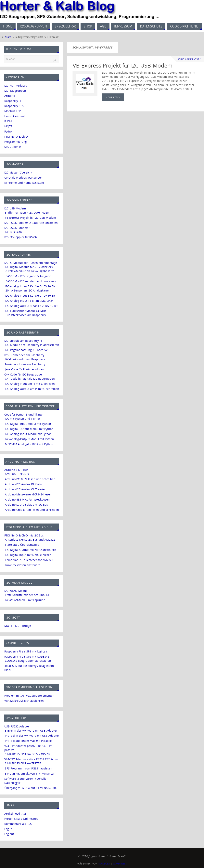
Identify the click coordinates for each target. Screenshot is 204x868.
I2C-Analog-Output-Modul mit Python (29, 439)
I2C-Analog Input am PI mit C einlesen (30, 384)
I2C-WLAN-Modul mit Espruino (25, 600)
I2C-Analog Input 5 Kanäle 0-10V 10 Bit (30, 286)
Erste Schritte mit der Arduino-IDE (27, 595)
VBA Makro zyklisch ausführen (24, 701)
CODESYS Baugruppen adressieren (28, 661)
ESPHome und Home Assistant (24, 183)
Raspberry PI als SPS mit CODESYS (27, 656)
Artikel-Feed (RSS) (16, 814)
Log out (9, 834)
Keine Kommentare (189, 59)
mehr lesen (113, 97)
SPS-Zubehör (13, 147)
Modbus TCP (13, 111)
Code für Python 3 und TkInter (24, 414)
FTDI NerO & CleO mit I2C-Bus (24, 535)
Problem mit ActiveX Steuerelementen (29, 696)
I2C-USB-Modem (15, 208)
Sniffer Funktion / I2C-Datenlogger (27, 212)
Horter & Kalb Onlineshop (21, 819)
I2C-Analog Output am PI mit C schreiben (32, 389)
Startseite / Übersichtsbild (22, 545)
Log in (8, 829)
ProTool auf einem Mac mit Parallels (29, 741)
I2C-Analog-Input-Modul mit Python (28, 434)
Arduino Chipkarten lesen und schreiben (32, 510)
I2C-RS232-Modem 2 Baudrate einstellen (31, 223)
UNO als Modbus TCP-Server (23, 178)
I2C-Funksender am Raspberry (24, 355)
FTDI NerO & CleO (16, 137)
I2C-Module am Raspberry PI (23, 341)
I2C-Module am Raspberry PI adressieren (32, 345)
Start (8, 37)
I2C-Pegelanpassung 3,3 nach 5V (26, 350)
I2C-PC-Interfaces (16, 85)
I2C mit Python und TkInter (23, 419)
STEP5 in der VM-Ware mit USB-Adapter (31, 730)
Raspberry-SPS (14, 106)
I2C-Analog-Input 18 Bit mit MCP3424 (29, 301)
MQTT (8, 126)
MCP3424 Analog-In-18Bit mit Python (29, 444)
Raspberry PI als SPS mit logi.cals (26, 651)
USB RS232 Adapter (17, 726)
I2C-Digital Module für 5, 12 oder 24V (29, 267)
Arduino (10, 96)
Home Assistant (15, 116)
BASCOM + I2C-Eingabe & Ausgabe (28, 276)
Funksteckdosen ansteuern (23, 565)
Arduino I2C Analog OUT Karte (25, 489)
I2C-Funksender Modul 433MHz (26, 311)
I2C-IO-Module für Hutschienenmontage (31, 263)
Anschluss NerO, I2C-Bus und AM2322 (30, 540)
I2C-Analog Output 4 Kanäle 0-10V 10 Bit (31, 306)
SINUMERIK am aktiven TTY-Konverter (30, 773)
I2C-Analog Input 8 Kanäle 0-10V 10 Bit (30, 296)
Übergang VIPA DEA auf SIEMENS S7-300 (31, 788)
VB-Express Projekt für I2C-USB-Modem (123, 65)
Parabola (104, 864)
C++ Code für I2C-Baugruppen (24, 374)
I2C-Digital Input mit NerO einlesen (28, 555)
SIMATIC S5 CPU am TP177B (23, 763)
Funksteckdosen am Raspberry (26, 315)
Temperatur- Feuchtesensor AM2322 (29, 560)
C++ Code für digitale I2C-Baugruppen (30, 379)
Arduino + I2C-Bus (16, 470)
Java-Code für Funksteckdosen (25, 369)
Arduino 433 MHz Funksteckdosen (27, 499)
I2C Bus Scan (13, 232)
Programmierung (16, 142)
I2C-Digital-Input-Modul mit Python (28, 424)
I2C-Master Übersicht (18, 172)
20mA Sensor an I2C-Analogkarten (28, 290)
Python (9, 131)
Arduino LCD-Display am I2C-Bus (26, 505)
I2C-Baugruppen (15, 91)
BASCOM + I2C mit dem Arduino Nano (31, 281)
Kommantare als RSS (18, 824)
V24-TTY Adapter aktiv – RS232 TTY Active (31, 759)
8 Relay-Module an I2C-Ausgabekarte (30, 271)
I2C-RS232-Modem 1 (18, 228)
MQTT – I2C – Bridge (18, 626)
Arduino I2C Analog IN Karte (23, 484)
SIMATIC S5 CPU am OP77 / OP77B (27, 754)
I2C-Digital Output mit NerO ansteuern (31, 550)
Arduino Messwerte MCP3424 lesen (28, 494)
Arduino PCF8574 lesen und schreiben (30, 479)
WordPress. (120, 864)
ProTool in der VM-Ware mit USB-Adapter (32, 736)
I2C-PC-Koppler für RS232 (21, 237)
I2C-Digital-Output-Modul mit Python (29, 429)
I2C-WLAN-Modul (16, 591)
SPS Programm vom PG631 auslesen (29, 768)
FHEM (8, 121)
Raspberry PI (13, 101)
